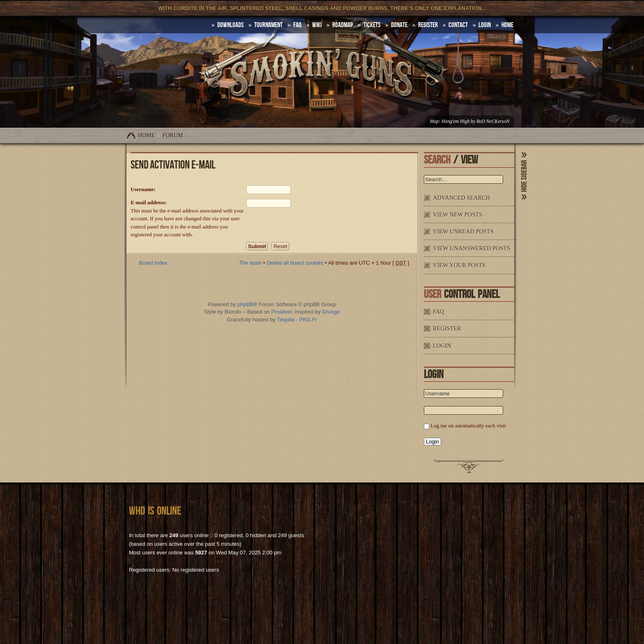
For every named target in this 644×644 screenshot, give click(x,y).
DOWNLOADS (230, 25)
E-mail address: (149, 202)
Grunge (331, 312)
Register (428, 25)
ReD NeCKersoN (493, 121)
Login (485, 25)
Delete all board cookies (295, 263)
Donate (399, 25)
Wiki (317, 25)
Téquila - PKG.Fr (297, 320)
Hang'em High (455, 121)
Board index (153, 263)
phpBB (245, 304)
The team (250, 263)
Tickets (372, 25)
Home (146, 135)
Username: (143, 189)
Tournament (268, 25)
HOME (507, 25)
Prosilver (281, 312)
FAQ (297, 25)
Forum (173, 135)
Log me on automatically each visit (468, 426)
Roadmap (343, 25)
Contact (458, 25)
